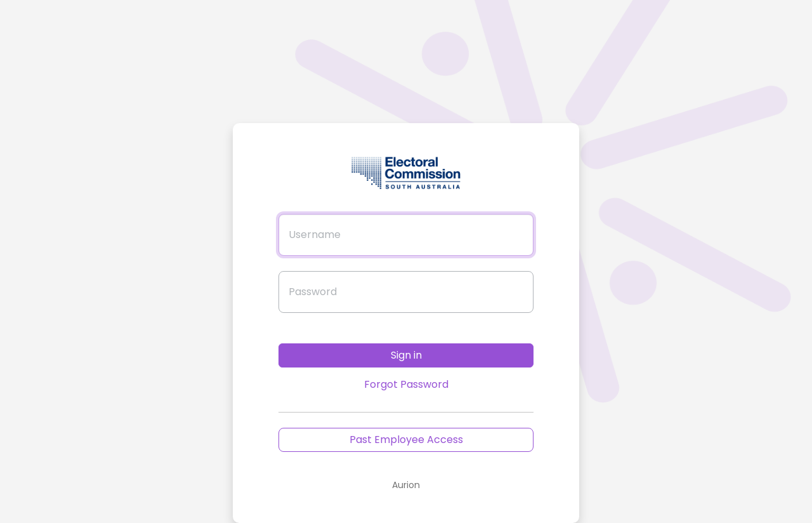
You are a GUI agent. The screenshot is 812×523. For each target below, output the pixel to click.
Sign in (406, 355)
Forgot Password (406, 384)
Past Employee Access (406, 440)
